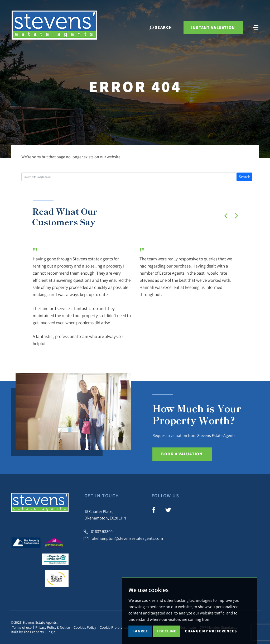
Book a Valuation (182, 454)
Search (245, 177)
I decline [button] (167, 631)
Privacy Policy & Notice (53, 627)
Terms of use (22, 627)
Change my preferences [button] (211, 631)
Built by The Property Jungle (33, 632)
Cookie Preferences (115, 627)
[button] (226, 216)
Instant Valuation (213, 28)
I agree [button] (140, 631)
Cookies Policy (85, 627)
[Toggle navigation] (255, 27)
